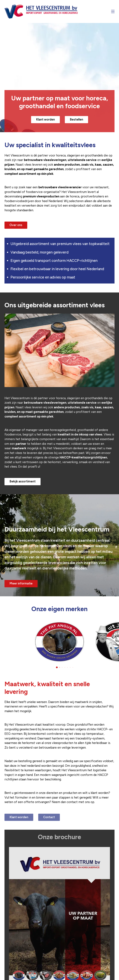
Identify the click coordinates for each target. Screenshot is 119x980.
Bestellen (76, 120)
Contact (49, 817)
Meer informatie (21, 584)
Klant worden (45, 120)
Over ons (16, 225)
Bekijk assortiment (23, 481)
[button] (57, 667)
